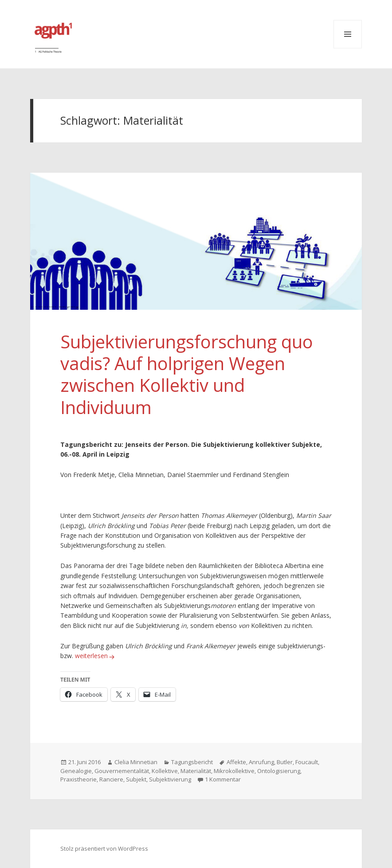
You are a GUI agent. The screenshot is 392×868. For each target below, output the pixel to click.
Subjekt (136, 779)
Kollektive (165, 771)
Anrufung (261, 762)
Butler (285, 762)
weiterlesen (96, 656)
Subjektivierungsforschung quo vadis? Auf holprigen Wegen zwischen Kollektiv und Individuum (187, 374)
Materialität (196, 771)
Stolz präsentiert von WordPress (104, 848)
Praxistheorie (78, 779)
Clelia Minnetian (136, 762)
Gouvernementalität (122, 771)
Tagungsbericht (192, 762)
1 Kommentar (223, 779)
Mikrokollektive (234, 771)
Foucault (307, 762)
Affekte (236, 762)
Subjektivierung (170, 779)
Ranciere (111, 779)
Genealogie (76, 771)
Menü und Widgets (348, 34)
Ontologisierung (279, 771)
